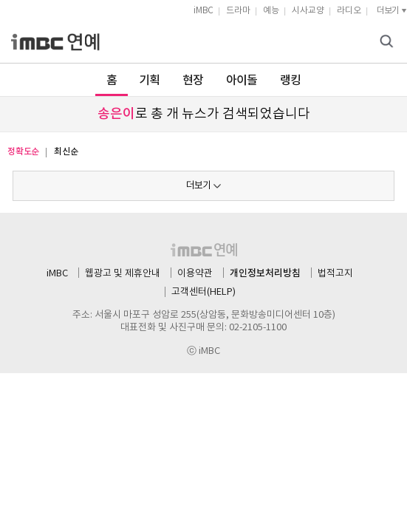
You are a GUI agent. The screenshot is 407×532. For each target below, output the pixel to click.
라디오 (349, 11)
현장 (193, 81)
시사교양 (308, 11)
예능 (271, 11)
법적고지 (335, 274)
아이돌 (242, 81)
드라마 (238, 11)
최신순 (66, 151)
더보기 (198, 186)
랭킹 (291, 81)
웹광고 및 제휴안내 (123, 274)
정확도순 (23, 151)
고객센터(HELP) (203, 292)
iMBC (203, 11)
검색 (389, 42)
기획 (150, 81)
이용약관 (195, 274)
